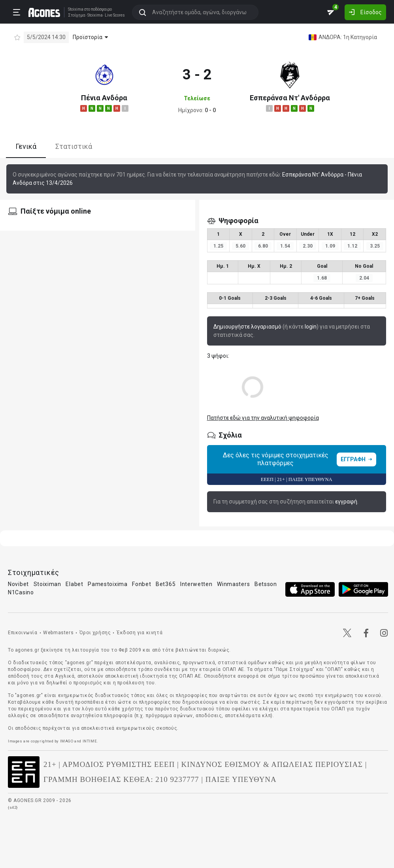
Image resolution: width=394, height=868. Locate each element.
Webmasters (58, 633)
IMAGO (67, 741)
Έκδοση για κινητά (140, 633)
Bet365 (166, 584)
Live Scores (115, 15)
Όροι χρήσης (95, 633)
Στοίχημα (77, 15)
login (311, 327)
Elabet (74, 584)
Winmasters (233, 584)
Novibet (18, 584)
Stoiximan (47, 584)
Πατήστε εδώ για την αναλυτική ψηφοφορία (263, 418)
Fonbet (141, 584)
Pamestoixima (107, 584)
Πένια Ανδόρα (104, 98)
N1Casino (21, 592)
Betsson (266, 584)
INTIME (90, 741)
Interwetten (196, 584)
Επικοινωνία (23, 633)
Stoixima (76, 9)
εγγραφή (346, 502)
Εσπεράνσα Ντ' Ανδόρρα (290, 98)
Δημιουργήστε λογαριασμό (247, 327)
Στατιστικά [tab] (74, 146)
